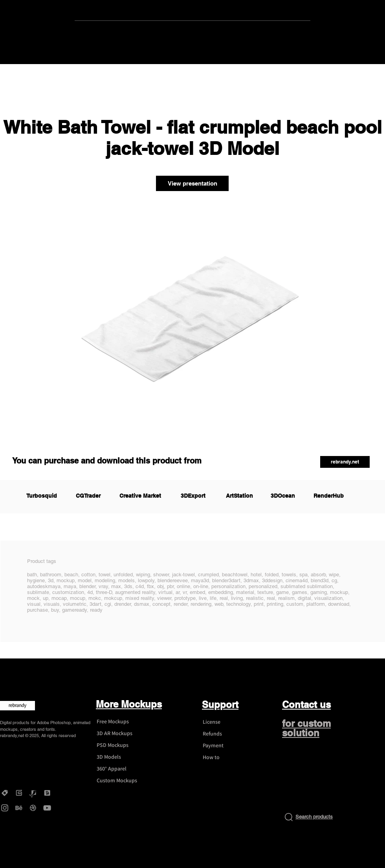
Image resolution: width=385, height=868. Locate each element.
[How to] (226, 758)
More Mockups (129, 704)
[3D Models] (120, 757)
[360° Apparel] (120, 769)
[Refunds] (226, 734)
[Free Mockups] (120, 722)
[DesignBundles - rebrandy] (47, 793)
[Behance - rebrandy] (19, 808)
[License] (226, 722)
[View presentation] (192, 183)
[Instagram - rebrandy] (5, 808)
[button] (345, 462)
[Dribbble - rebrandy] (33, 808)
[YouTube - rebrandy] (47, 808)
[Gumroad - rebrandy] (19, 793)
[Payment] (226, 746)
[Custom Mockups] (120, 781)
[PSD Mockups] (120, 745)
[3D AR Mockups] (120, 734)
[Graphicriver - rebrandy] (33, 793)
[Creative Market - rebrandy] (5, 793)
